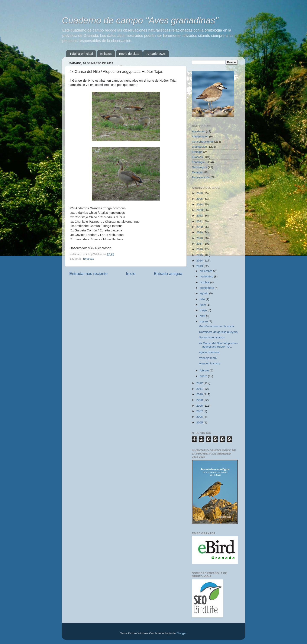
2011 (200, 389)
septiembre (207, 288)
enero (204, 376)
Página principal (82, 54)
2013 (200, 266)
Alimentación (200, 136)
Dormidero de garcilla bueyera (218, 332)
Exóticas (89, 259)
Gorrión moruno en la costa (217, 326)
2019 (200, 232)
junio (203, 305)
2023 (200, 210)
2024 (200, 204)
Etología (197, 152)
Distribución (199, 147)
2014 (200, 261)
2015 (200, 255)
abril (203, 316)
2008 (200, 406)
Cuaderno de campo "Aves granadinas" (140, 20)
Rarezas (197, 172)
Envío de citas (129, 54)
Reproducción (201, 177)
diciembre (206, 271)
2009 (200, 400)
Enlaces (106, 54)
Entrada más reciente (88, 274)
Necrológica (199, 167)
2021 (200, 221)
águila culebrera (209, 352)
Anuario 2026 (156, 54)
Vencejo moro (208, 358)
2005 (200, 422)
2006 (200, 417)
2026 (200, 193)
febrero (205, 370)
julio (203, 299)
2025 (200, 199)
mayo (204, 310)
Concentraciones (203, 142)
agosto (204, 293)
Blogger (181, 633)
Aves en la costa (210, 363)
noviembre (207, 277)
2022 (200, 216)
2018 (200, 238)
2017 (200, 244)
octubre (205, 282)
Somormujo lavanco (212, 337)
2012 (200, 383)
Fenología (198, 162)
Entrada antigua (168, 274)
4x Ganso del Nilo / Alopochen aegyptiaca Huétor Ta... (218, 345)
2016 (200, 249)
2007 (200, 411)
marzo (204, 321)
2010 (200, 394)
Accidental (198, 131)
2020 (200, 227)
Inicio (131, 274)
